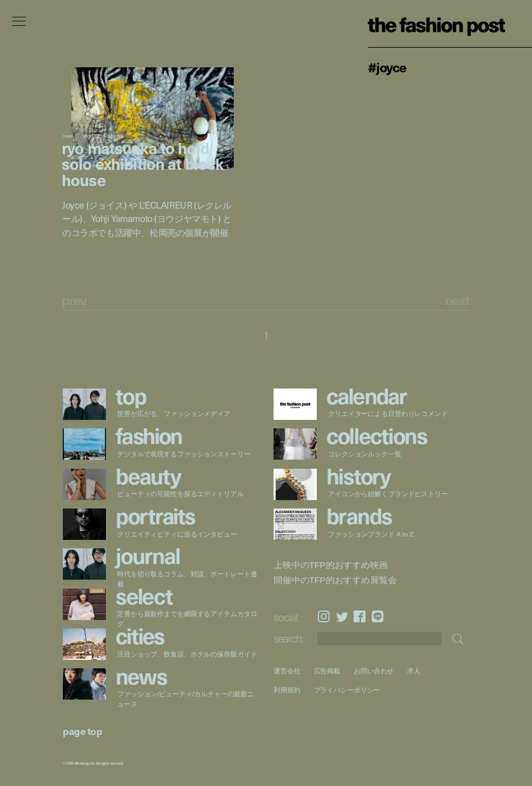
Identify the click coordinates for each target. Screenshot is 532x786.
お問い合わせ (374, 671)
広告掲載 (327, 671)
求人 (414, 671)
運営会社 (287, 671)
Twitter (342, 616)
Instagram (324, 616)
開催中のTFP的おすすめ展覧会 (335, 580)
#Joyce (387, 67)
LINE (378, 616)
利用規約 (287, 690)
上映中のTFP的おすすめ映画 (331, 565)
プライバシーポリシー (347, 690)
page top (82, 731)
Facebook (360, 616)
